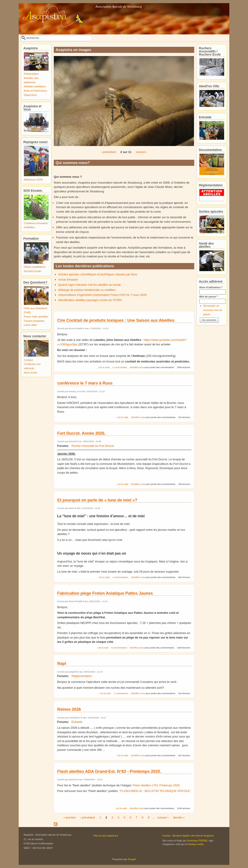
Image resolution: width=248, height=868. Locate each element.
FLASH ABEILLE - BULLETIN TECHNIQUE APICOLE (155, 791)
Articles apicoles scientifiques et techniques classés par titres (98, 274)
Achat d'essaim (68, 280)
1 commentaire (120, 367)
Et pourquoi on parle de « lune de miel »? (97, 500)
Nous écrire (31, 372)
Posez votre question (36, 316)
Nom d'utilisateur (211, 287)
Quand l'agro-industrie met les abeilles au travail (89, 285)
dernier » (179, 817)
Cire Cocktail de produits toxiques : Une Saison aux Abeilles (116, 320)
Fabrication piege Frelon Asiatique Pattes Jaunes (105, 593)
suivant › (141, 152)
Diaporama (30, 95)
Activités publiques (35, 86)
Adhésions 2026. (34, 179)
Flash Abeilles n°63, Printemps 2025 (156, 785)
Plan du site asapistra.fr (106, 836)
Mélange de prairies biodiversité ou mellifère (87, 290)
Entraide (77, 722)
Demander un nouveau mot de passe (213, 310)
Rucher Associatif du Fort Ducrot (93, 446)
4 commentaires (120, 577)
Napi (62, 663)
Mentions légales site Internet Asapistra (193, 836)
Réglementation (82, 676)
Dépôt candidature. (35, 267)
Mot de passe (209, 296)
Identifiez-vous (137, 367)
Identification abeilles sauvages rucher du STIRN (90, 300)
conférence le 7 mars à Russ (85, 383)
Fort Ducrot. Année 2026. (81, 433)
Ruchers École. (33, 271)
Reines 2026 (69, 709)
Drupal (132, 859)
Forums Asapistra (34, 321)
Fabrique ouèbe (196, 844)
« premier (70, 817)
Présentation (31, 74)
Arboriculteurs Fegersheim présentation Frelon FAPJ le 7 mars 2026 (102, 295)
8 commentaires (119, 648)
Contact (28, 360)
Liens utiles (30, 325)
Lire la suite (104, 367)
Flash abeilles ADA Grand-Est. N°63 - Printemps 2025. (109, 771)
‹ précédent (108, 152)
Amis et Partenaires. (36, 91)
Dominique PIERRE (197, 841)
